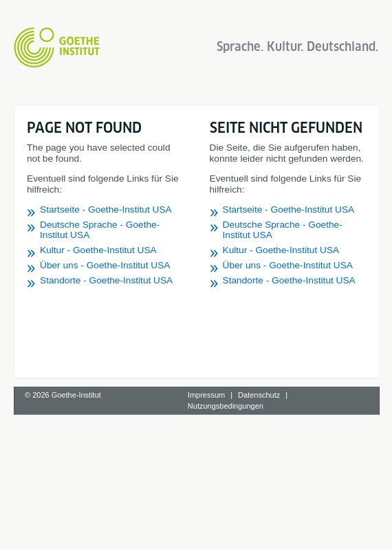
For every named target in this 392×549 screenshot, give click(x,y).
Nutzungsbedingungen (226, 406)
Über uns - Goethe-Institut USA (105, 265)
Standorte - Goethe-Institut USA (106, 280)
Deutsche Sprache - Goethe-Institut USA (100, 230)
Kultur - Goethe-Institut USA (98, 250)
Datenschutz (259, 395)
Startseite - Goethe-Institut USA (106, 209)
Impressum (206, 395)
